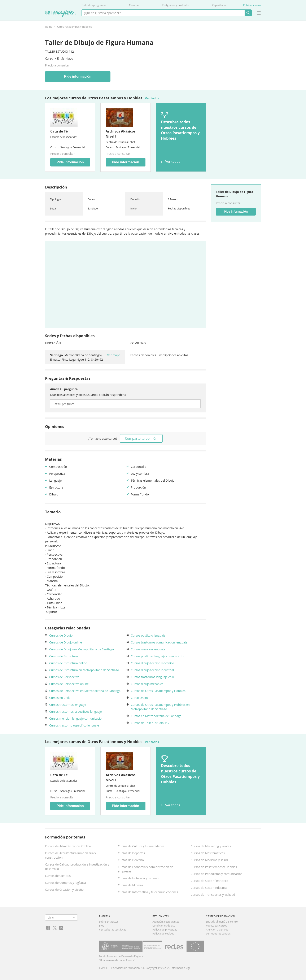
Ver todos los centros (218, 934)
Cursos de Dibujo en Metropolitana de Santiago (82, 649)
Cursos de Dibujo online (66, 642)
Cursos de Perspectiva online (69, 684)
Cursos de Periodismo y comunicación (217, 874)
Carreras (134, 5)
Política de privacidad (165, 930)
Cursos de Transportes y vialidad (213, 895)
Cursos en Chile (60, 698)
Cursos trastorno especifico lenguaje (74, 725)
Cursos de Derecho (131, 860)
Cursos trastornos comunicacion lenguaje (159, 642)
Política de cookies (163, 934)
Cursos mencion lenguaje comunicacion (76, 718)
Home (49, 27)
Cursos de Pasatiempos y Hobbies (214, 867)
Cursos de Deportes (131, 853)
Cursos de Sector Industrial (209, 888)
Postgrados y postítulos (176, 5)
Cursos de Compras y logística (65, 883)
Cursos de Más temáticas (208, 853)
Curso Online (140, 698)
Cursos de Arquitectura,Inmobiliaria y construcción (71, 855)
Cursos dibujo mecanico (147, 684)
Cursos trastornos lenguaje (68, 705)
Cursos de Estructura (64, 656)
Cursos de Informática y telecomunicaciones (148, 892)
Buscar (248, 13)
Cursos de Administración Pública (68, 846)
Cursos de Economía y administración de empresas (146, 869)
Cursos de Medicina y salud (209, 860)
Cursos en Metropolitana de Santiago (156, 716)
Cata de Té (59, 131)
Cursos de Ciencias (58, 876)
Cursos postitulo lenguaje (148, 635)
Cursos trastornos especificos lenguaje (75, 712)
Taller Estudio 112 (59, 51)
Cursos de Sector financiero (209, 881)
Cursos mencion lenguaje (148, 649)
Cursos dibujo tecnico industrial (152, 670)
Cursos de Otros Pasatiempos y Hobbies (158, 691)
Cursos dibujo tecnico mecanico (152, 663)
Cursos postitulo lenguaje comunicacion (158, 656)
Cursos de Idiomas (130, 885)
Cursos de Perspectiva (64, 677)
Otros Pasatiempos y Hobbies (75, 27)
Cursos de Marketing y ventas (211, 846)
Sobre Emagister (109, 922)
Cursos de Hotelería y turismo (138, 878)
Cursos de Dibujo (61, 635)
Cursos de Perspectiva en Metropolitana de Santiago (85, 691)
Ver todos (152, 98)
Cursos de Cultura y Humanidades (141, 846)
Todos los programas (94, 5)
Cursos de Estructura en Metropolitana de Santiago (84, 670)
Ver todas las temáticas (113, 930)
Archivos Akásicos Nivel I (121, 134)
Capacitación (220, 5)
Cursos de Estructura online (68, 663)
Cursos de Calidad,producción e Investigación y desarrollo (77, 867)
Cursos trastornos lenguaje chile (153, 677)
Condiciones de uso (164, 926)
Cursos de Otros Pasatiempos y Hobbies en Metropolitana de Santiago (160, 707)
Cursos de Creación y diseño (64, 890)
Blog (102, 926)
